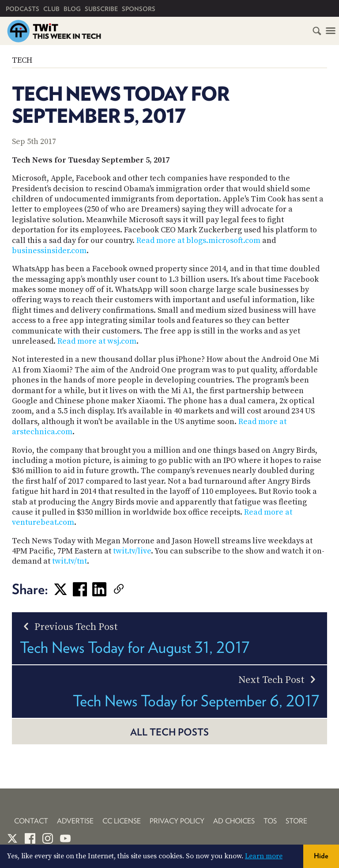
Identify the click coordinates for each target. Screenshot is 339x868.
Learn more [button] (264, 856)
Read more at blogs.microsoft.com (198, 241)
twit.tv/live (132, 551)
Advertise (75, 821)
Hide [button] (321, 856)
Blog (72, 9)
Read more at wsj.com (97, 341)
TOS (270, 821)
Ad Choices (234, 821)
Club (51, 9)
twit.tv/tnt (70, 561)
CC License (122, 821)
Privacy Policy (177, 821)
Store (296, 821)
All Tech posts (169, 732)
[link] (132, 589)
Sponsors (139, 9)
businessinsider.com (49, 251)
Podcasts (23, 9)
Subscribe (101, 9)
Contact (31, 821)
